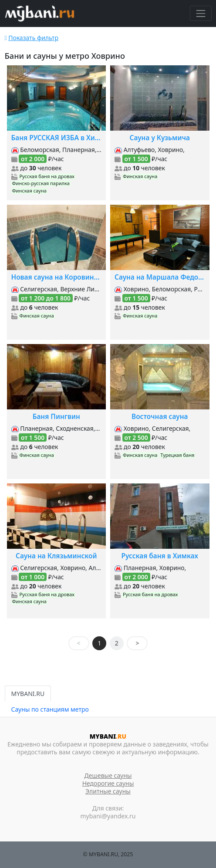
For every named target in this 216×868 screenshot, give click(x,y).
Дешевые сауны (108, 775)
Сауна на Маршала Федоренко (160, 277)
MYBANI (108, 736)
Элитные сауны (108, 791)
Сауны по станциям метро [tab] (50, 709)
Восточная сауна (160, 417)
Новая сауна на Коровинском (57, 277)
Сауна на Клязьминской (56, 556)
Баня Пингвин (56, 417)
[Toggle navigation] (201, 13)
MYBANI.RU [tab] (28, 694)
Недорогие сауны (108, 783)
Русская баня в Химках (160, 556)
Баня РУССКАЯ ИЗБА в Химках (57, 138)
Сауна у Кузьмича (160, 138)
